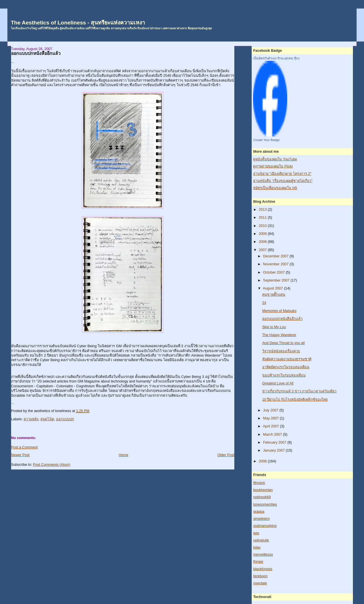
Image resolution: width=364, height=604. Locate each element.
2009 (263, 234)
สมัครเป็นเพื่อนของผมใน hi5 (275, 188)
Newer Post (20, 455)
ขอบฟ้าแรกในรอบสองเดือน (284, 375)
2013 (263, 210)
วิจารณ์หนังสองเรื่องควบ (281, 351)
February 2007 (275, 442)
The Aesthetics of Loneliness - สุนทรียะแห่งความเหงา (78, 23)
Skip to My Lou (274, 327)
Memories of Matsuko (279, 311)
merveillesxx (263, 555)
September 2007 (277, 280)
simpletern (261, 519)
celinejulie (261, 540)
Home (123, 455)
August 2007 (273, 288)
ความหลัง (31, 419)
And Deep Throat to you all (284, 343)
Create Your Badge (266, 140)
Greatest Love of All (278, 383)
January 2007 (274, 450)
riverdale (260, 583)
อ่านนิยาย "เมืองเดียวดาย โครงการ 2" (282, 174)
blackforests (263, 569)
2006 (263, 461)
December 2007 (276, 256)
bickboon (260, 576)
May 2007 (271, 418)
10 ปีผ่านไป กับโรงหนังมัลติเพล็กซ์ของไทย (295, 400)
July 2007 (271, 410)
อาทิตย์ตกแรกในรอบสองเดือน (286, 367)
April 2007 (271, 426)
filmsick (259, 483)
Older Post (226, 455)
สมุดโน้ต (47, 419)
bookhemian (263, 490)
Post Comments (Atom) (52, 465)
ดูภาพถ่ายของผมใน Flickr (273, 166)
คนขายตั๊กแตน (274, 295)
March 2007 (273, 435)
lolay (257, 547)
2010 (263, 226)
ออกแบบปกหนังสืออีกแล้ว (36, 53)
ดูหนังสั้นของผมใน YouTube (275, 159)
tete (256, 533)
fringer (258, 562)
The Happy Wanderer (279, 335)
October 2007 (274, 272)
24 (264, 303)
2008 (263, 242)
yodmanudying (265, 526)
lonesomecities (265, 504)
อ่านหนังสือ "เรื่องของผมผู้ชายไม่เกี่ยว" (283, 181)
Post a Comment (24, 447)
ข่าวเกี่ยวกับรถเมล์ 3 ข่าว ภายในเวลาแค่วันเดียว (299, 391)
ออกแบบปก (65, 419)
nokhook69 (262, 497)
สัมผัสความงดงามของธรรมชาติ (287, 359)
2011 (263, 218)
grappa (259, 512)
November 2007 (276, 264)
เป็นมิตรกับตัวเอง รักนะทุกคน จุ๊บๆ (276, 58)
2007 (263, 250)
